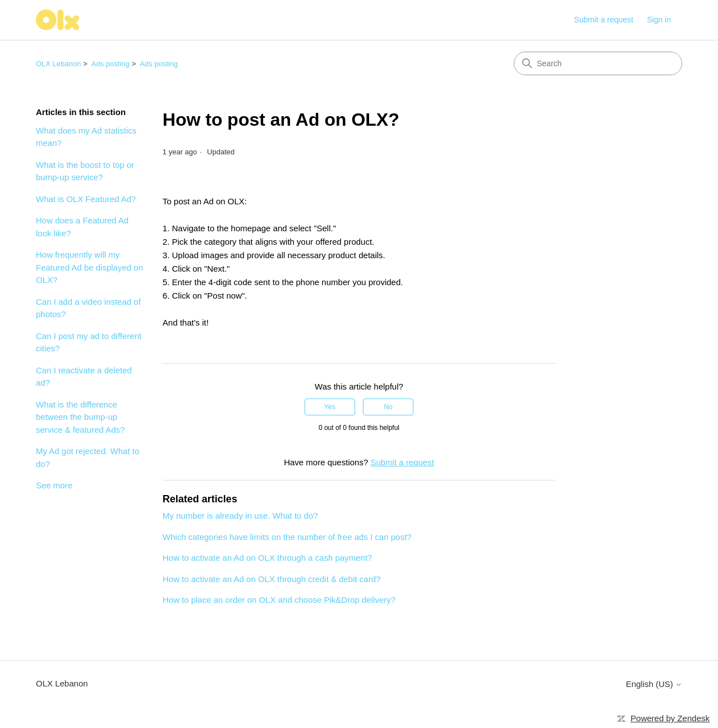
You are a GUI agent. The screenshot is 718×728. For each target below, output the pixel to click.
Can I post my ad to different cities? (89, 342)
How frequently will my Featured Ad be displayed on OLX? (89, 267)
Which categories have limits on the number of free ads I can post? (287, 537)
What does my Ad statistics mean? (86, 137)
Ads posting (111, 64)
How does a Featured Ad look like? (82, 227)
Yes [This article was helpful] (330, 407)
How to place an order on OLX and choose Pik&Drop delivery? (279, 600)
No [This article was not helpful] (388, 407)
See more (54, 485)
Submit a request (604, 20)
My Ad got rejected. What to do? (88, 457)
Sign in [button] (659, 20)
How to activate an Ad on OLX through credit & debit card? (272, 579)
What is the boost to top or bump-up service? (85, 171)
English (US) (654, 684)
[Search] (598, 63)
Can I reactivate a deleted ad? (84, 377)
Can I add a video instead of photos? (88, 308)
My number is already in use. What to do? (240, 516)
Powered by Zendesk (670, 718)
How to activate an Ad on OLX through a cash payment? (268, 558)
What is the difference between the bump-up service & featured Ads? (80, 417)
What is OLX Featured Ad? (86, 199)
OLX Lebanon (58, 64)
